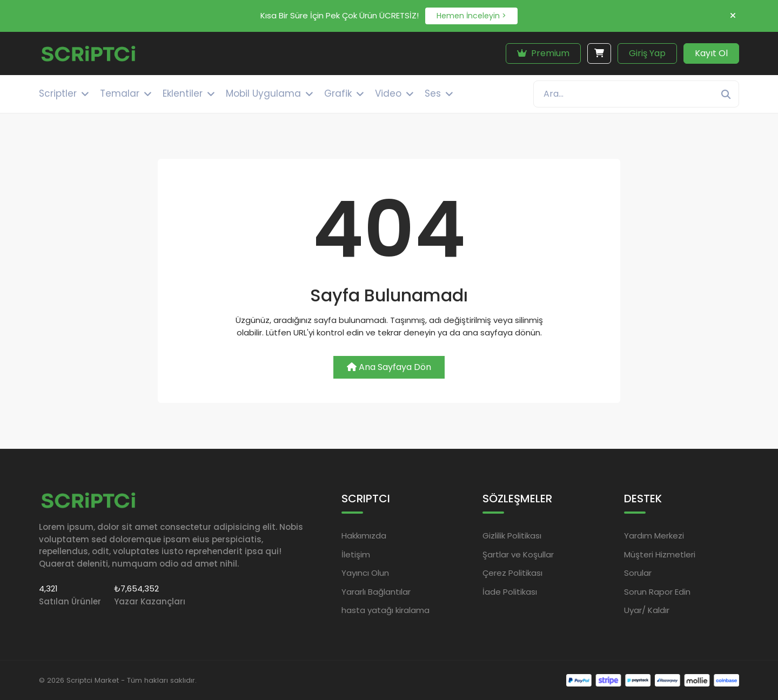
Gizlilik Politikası (512, 536)
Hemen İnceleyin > (471, 16)
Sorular (638, 573)
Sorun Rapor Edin (657, 592)
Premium (543, 53)
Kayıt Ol (711, 53)
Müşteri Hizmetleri (660, 554)
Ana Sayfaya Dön (389, 367)
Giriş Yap (647, 53)
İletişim (356, 554)
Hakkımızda (364, 536)
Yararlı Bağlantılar (376, 592)
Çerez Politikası (512, 573)
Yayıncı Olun (365, 573)
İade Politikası (510, 592)
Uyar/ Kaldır (647, 610)
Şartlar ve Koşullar (518, 554)
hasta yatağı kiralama (385, 610)
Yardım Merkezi (654, 536)
